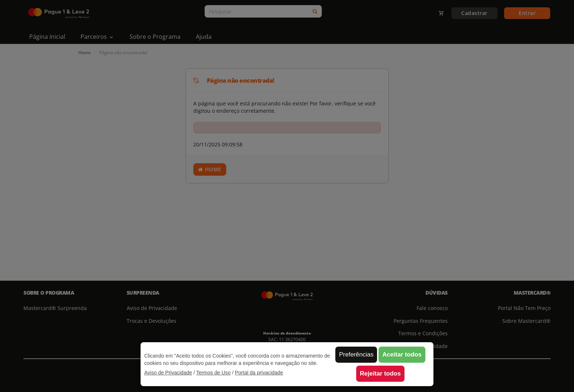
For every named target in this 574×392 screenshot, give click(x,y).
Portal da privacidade (259, 373)
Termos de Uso (213, 373)
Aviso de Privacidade (168, 373)
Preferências (356, 354)
